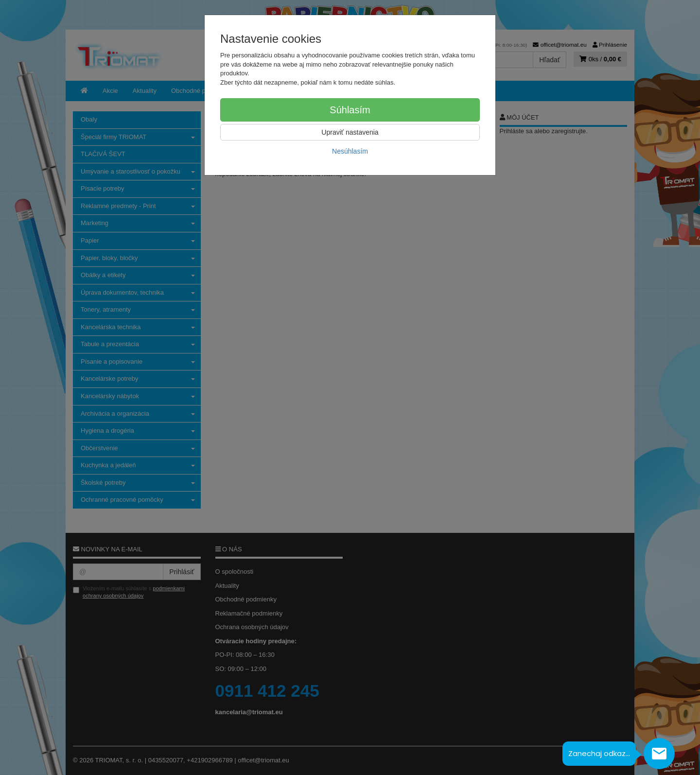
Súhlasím (350, 110)
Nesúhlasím (350, 151)
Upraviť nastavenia (350, 132)
